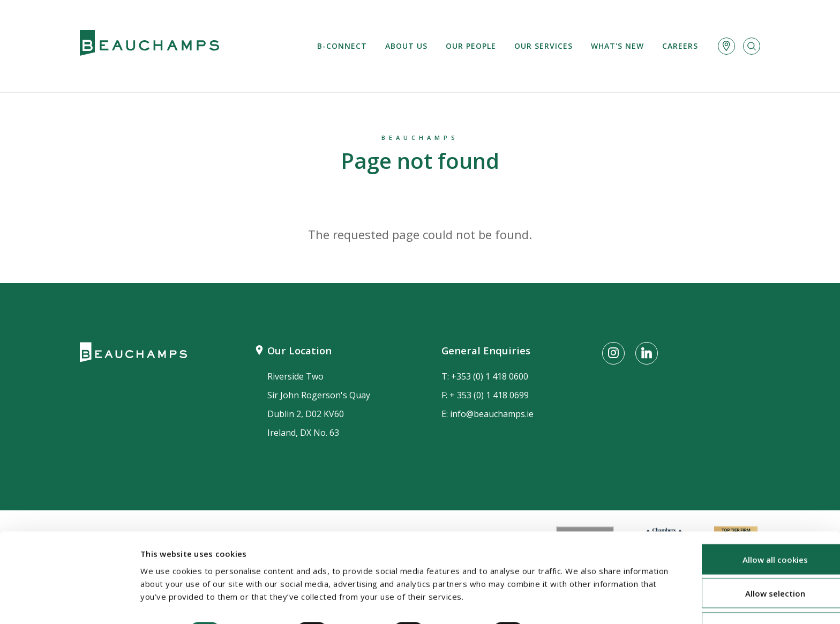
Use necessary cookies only (751, 596)
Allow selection (751, 562)
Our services (543, 46)
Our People (471, 46)
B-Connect (342, 46)
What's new (617, 46)
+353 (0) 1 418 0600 (490, 376)
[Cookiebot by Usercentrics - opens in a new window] (69, 603)
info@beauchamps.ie (492, 414)
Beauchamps (420, 138)
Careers (680, 46)
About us (406, 46)
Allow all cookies (751, 528)
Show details (568, 600)
